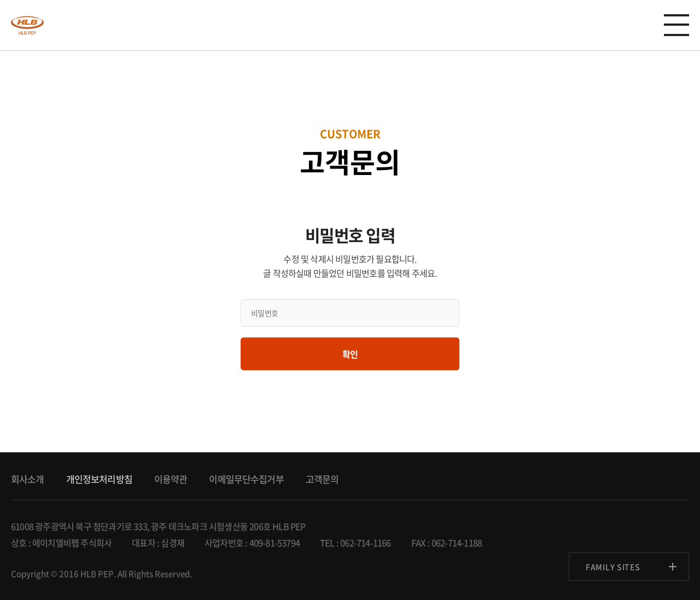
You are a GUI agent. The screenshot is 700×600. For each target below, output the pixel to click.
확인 (350, 354)
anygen (27, 25)
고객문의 (322, 479)
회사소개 (28, 479)
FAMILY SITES (613, 567)
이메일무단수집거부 (246, 479)
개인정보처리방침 (99, 479)
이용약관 (171, 479)
